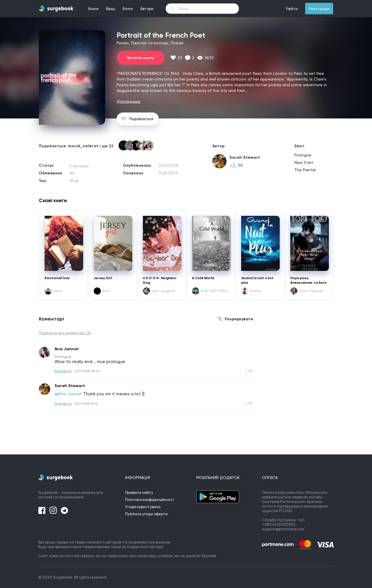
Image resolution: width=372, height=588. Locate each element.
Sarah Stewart (245, 157)
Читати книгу (141, 58)
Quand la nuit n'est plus (257, 280)
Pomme (255, 291)
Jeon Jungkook (163, 291)
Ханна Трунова (311, 291)
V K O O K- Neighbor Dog (160, 280)
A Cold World (203, 278)
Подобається (141, 119)
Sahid (58, 291)
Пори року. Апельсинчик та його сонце (308, 280)
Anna (106, 291)
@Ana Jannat (68, 394)
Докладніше (129, 101)
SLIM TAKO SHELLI (214, 291)
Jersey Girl (103, 278)
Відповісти (63, 371)
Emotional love (57, 278)
